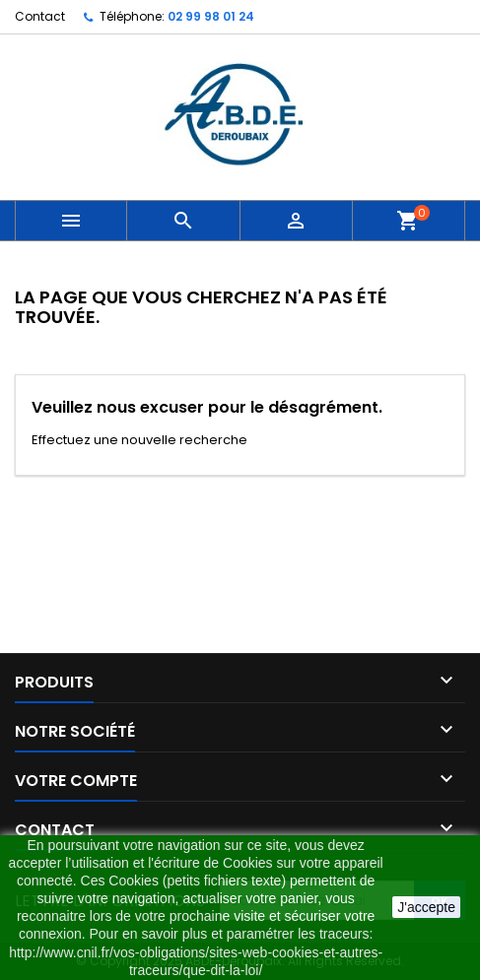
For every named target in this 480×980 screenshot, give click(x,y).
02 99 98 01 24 (211, 16)
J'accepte (426, 907)
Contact (40, 16)
